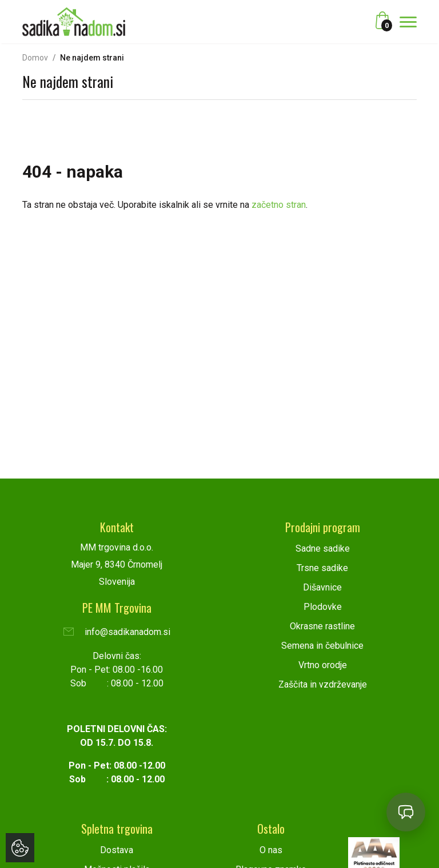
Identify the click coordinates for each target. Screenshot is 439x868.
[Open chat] (406, 812)
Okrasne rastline (322, 626)
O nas (271, 850)
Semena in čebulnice (322, 646)
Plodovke (323, 607)
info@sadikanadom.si (117, 632)
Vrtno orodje (323, 665)
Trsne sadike (322, 568)
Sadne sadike (323, 548)
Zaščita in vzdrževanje (323, 684)
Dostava (117, 850)
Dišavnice (322, 587)
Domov (35, 58)
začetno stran (279, 205)
